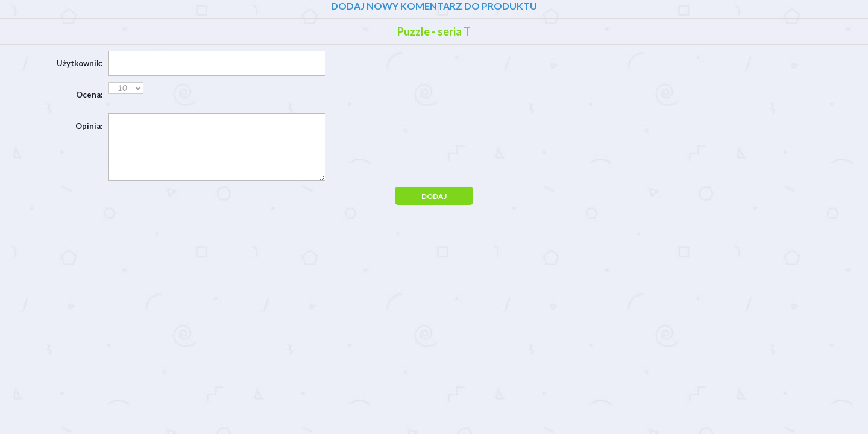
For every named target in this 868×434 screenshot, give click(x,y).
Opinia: (89, 126)
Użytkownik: (80, 63)
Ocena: (89, 95)
